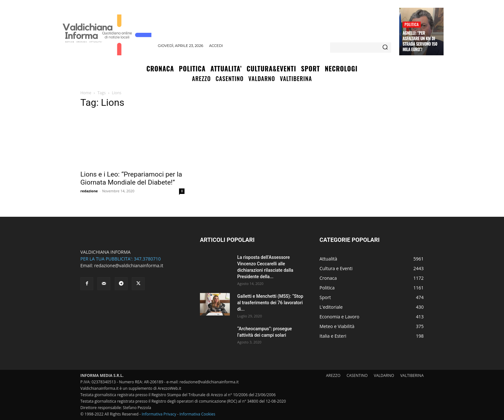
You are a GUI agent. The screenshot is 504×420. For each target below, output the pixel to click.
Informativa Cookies (197, 414)
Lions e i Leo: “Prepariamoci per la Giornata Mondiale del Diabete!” (131, 178)
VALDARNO (384, 375)
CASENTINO (357, 375)
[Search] (385, 48)
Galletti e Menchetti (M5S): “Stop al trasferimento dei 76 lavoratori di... (270, 303)
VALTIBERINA (412, 375)
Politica (411, 24)
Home (86, 93)
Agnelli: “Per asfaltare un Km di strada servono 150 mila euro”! (420, 41)
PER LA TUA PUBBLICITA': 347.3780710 (121, 259)
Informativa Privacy (159, 414)
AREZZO (333, 375)
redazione (89, 191)
